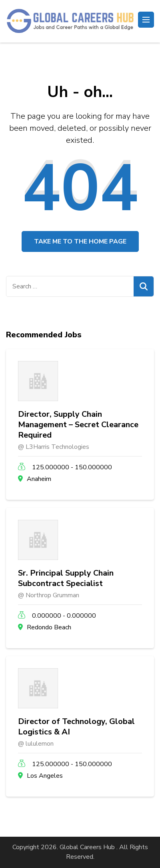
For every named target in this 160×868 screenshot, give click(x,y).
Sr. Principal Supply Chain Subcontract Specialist (66, 578)
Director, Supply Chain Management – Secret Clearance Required (78, 425)
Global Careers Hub (87, 847)
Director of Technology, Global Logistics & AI (76, 727)
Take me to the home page (80, 241)
